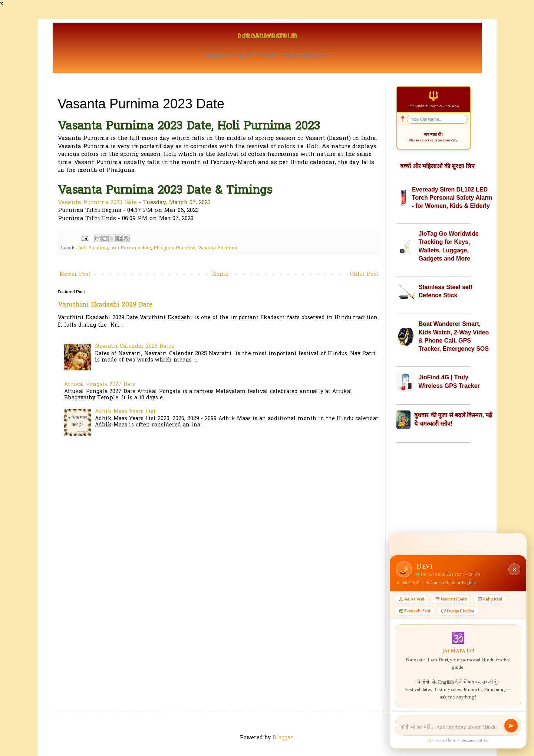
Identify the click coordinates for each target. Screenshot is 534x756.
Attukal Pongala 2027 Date (100, 385)
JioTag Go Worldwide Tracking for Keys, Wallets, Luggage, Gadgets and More (449, 246)
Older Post (364, 274)
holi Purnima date (131, 248)
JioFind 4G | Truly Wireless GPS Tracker (449, 381)
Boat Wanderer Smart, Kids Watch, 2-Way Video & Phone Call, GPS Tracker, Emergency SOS (454, 336)
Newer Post (75, 274)
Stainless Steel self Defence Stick (446, 291)
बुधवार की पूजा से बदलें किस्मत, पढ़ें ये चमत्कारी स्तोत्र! (453, 419)
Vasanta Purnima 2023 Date (97, 203)
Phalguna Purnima (174, 248)
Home (220, 274)
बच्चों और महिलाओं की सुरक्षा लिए (437, 166)
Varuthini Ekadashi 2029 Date (105, 305)
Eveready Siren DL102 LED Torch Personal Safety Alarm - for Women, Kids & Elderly (452, 198)
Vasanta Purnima (217, 248)
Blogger (283, 738)
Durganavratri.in (267, 37)
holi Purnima (93, 248)
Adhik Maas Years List (125, 412)
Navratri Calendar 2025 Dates (134, 346)
